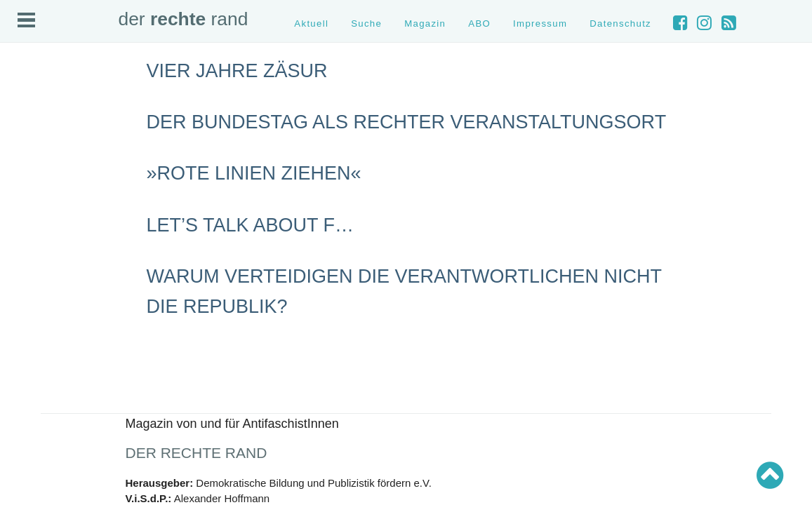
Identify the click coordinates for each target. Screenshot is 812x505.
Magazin (425, 23)
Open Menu (26, 20)
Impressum (540, 23)
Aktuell (311, 23)
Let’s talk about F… (251, 225)
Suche (366, 23)
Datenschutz (620, 23)
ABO (479, 23)
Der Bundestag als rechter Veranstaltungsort (407, 122)
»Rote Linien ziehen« (254, 173)
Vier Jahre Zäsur (237, 71)
